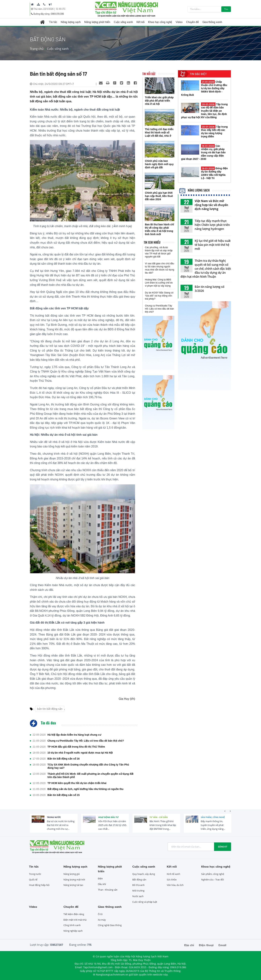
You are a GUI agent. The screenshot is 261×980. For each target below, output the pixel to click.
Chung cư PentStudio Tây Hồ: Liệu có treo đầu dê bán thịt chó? (86, 741)
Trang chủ (37, 49)
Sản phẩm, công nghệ (213, 817)
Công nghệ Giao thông (110, 925)
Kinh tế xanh (173, 874)
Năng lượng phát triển (97, 22)
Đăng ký (223, 847)
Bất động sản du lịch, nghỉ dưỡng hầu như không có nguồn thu (85, 789)
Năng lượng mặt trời (74, 880)
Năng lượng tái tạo (73, 885)
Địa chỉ (189, 945)
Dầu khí (102, 884)
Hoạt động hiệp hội (39, 885)
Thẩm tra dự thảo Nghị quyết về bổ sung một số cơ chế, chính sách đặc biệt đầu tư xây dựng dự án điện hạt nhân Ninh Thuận (206, 269)
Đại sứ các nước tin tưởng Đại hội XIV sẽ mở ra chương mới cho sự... (61, 825)
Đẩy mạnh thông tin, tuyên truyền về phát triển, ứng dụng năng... (213, 825)
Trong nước (54, 817)
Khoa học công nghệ (160, 22)
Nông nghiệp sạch (73, 931)
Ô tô (100, 914)
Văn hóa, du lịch (175, 885)
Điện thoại (206, 945)
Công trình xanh (72, 925)
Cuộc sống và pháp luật (145, 902)
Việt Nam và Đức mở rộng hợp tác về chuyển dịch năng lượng (211, 205)
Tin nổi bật (149, 74)
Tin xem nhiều (152, 242)
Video (179, 22)
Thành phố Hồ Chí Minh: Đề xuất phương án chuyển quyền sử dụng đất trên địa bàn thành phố (91, 775)
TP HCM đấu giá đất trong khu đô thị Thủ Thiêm (76, 747)
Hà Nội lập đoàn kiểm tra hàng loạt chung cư (74, 735)
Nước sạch (138, 896)
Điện (100, 878)
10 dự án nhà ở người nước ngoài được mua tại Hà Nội (80, 753)
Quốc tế (33, 880)
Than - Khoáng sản (108, 890)
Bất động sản (139, 880)
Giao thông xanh (212, 22)
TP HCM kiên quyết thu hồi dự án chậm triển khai (77, 783)
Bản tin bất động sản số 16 (64, 759)
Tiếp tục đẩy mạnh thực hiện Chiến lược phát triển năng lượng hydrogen (212, 225)
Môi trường (138, 891)
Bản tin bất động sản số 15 (64, 795)
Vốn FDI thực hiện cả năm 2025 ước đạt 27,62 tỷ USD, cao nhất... (112, 825)
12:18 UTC (61, 9)
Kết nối (140, 22)
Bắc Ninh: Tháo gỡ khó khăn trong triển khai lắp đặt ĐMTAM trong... (163, 825)
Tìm (226, 9)
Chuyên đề (192, 22)
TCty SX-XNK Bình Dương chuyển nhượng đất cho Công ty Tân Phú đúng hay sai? (88, 766)
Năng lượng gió (72, 874)
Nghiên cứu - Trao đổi (213, 880)
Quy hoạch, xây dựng (144, 874)
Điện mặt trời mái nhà (75, 920)
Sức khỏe (172, 880)
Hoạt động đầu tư (108, 817)
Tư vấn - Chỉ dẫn (159, 817)
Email (222, 945)
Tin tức (53, 22)
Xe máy (102, 920)
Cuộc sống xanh (123, 22)
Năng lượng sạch (71, 22)
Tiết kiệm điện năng (74, 914)
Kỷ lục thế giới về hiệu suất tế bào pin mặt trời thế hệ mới (213, 245)
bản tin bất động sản (50, 709)
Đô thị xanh (138, 885)
